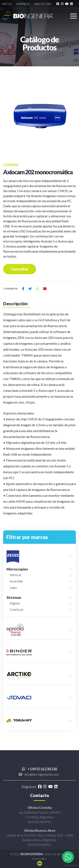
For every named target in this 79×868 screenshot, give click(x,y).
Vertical (15, 575)
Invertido (16, 581)
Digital (15, 603)
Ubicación (43, 4)
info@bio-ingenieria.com (39, 774)
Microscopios (17, 569)
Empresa (23, 4)
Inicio (7, 4)
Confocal (16, 609)
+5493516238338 (40, 769)
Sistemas (14, 597)
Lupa (13, 587)
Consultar (20, 269)
